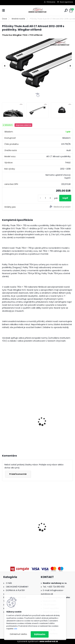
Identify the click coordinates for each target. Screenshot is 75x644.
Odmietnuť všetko (18, 634)
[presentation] (5, 66)
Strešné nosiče (18, 19)
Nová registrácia (66, 2)
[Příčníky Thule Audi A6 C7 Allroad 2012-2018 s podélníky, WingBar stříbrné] (37, 66)
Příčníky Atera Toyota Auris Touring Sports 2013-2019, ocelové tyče (19, 521)
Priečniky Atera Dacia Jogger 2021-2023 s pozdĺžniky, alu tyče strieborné (52, 520)
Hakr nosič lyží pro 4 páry (18, 408)
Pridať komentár (18, 474)
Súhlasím (40, 634)
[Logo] (37, 10)
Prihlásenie (51, 2)
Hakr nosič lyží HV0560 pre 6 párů (56, 421)
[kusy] (45, 198)
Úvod (4, 19)
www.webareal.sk (49, 641)
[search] (66, 10)
